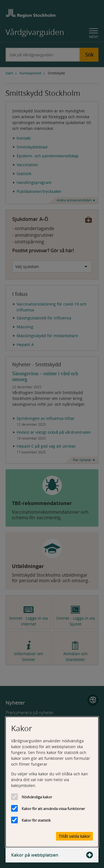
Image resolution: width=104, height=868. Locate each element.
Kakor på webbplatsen (52, 855)
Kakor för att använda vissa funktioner (53, 809)
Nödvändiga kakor (37, 797)
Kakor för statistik (36, 820)
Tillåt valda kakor (74, 836)
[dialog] (52, 782)
